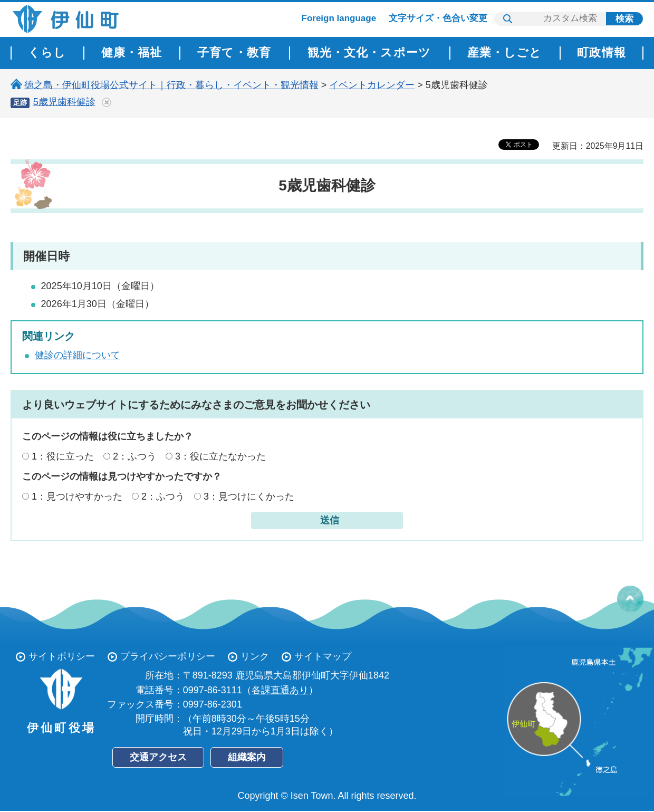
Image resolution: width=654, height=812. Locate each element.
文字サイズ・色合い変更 (438, 18)
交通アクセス (158, 757)
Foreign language (339, 18)
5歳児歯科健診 (64, 102)
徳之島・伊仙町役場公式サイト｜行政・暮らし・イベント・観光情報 (171, 85)
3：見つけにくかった (249, 496)
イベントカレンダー (372, 85)
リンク (255, 656)
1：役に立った (63, 456)
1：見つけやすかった (77, 496)
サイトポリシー (62, 656)
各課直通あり (280, 690)
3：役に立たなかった (220, 456)
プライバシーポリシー (168, 656)
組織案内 (247, 757)
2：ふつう (134, 456)
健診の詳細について (78, 355)
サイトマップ (323, 656)
